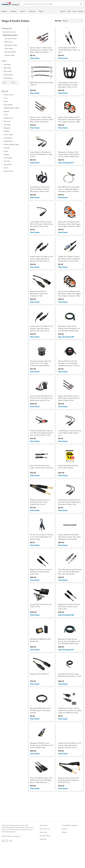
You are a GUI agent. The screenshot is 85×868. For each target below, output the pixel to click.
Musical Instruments (9, 32)
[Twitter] (7, 861)
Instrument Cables (11, 38)
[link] (10, 4)
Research (65, 849)
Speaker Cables (10, 55)
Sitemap (64, 853)
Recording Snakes (10, 52)
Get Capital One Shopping (70, 846)
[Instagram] (11, 861)
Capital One (43, 859)
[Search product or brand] (52, 4)
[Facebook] (3, 861)
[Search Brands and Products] (81, 4)
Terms (74, 11)
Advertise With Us (45, 856)
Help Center (43, 853)
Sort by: (58, 21)
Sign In (63, 11)
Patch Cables (9, 48)
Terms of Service (45, 849)
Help (69, 11)
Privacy (81, 11)
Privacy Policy (44, 846)
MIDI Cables (9, 42)
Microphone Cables (11, 45)
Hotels (41, 11)
